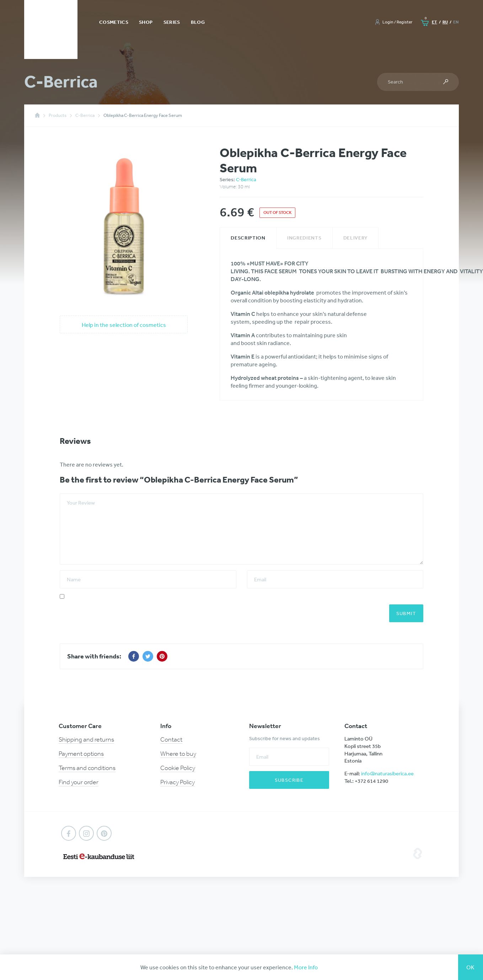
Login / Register (397, 22)
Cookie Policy (178, 768)
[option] (124, 225)
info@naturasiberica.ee (387, 773)
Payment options (81, 754)
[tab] (248, 238)
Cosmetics (114, 22)
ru (445, 22)
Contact (171, 739)
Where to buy (178, 754)
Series (172, 22)
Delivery (356, 238)
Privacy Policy (178, 782)
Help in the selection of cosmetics (124, 325)
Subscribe (289, 780)
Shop (146, 22)
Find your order (79, 782)
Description (248, 238)
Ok (471, 967)
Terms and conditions (87, 768)
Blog (198, 22)
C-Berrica (246, 179)
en (456, 22)
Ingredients (304, 238)
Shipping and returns (86, 739)
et (434, 22)
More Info (306, 967)
